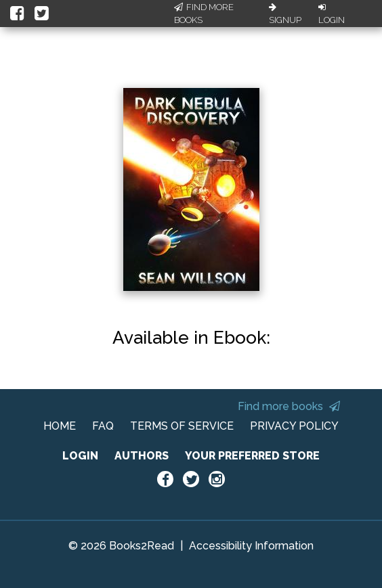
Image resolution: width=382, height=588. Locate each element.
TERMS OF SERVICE (182, 426)
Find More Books (204, 14)
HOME (60, 426)
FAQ (103, 426)
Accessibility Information (251, 546)
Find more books (289, 406)
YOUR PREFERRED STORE (252, 456)
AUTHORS (142, 456)
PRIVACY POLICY (294, 426)
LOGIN (80, 456)
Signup (285, 14)
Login (332, 14)
